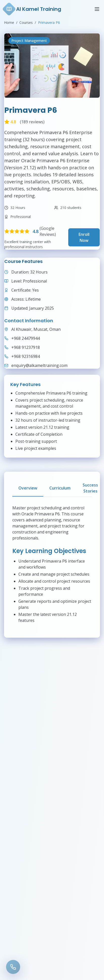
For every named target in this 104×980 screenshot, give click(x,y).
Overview (28, 488)
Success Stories (90, 488)
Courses (26, 22)
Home (9, 22)
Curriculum (60, 488)
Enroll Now (84, 237)
